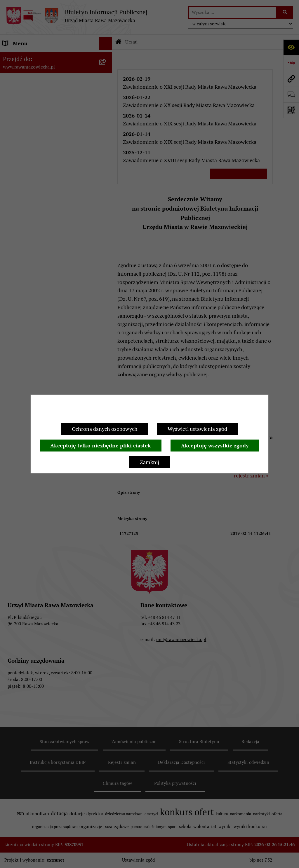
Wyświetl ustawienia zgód (197, 429)
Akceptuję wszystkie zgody (215, 446)
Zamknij (149, 462)
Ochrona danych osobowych (105, 429)
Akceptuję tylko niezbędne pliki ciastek (101, 446)
